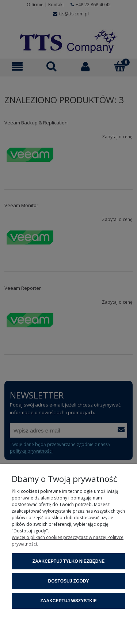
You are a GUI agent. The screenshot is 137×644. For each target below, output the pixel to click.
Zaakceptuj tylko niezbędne (68, 561)
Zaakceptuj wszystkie (68, 601)
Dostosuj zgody (69, 581)
